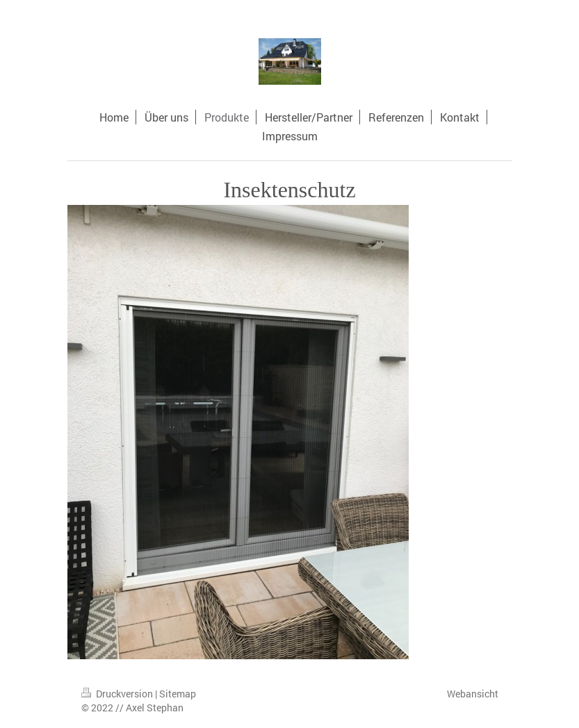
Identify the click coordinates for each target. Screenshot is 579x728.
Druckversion (118, 694)
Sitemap (178, 694)
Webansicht (473, 694)
